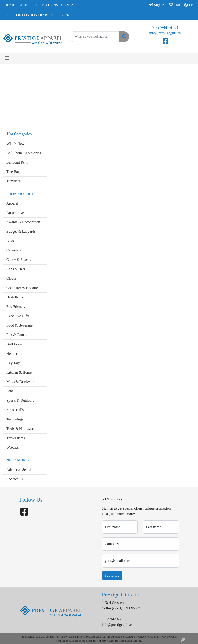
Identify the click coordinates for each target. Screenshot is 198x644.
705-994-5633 (165, 27)
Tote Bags (14, 172)
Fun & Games (17, 335)
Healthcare (14, 353)
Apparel (12, 203)
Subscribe (112, 575)
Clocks (11, 278)
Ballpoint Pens (17, 162)
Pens (10, 391)
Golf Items (14, 344)
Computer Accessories (23, 288)
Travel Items (16, 438)
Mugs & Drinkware (21, 382)
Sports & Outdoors (20, 400)
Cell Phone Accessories (24, 153)
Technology (15, 419)
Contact (70, 5)
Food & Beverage (19, 325)
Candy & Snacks (19, 260)
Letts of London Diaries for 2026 (37, 15)
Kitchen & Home (19, 372)
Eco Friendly (16, 307)
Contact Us (15, 479)
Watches (13, 447)
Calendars (14, 250)
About (25, 5)
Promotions (46, 5)
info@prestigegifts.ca (165, 33)
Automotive (15, 213)
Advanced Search (19, 470)
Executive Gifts (18, 316)
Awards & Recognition (23, 222)
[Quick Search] (94, 37)
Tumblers (13, 181)
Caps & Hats (16, 269)
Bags (10, 241)
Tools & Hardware (20, 429)
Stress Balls (15, 410)
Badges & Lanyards (21, 231)
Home (10, 5)
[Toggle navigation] (7, 58)
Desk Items (15, 297)
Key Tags (13, 363)
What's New (15, 143)
